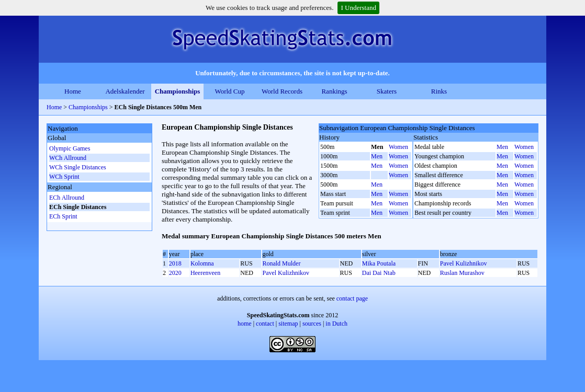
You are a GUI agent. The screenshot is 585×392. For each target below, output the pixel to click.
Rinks (439, 91)
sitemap (288, 324)
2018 (175, 263)
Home (73, 91)
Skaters (387, 91)
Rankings (334, 91)
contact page (352, 298)
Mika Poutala (379, 263)
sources (312, 324)
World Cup (229, 91)
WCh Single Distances (78, 167)
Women (398, 147)
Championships (178, 91)
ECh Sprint (63, 216)
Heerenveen (205, 273)
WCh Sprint (64, 177)
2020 (175, 273)
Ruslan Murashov (462, 273)
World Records (282, 91)
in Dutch (336, 324)
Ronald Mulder (281, 263)
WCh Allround (68, 158)
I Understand (358, 8)
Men (377, 156)
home (245, 324)
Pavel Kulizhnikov (464, 263)
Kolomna (202, 263)
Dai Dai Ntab (379, 273)
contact (265, 324)
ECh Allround (67, 198)
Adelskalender (125, 91)
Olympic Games (70, 148)
